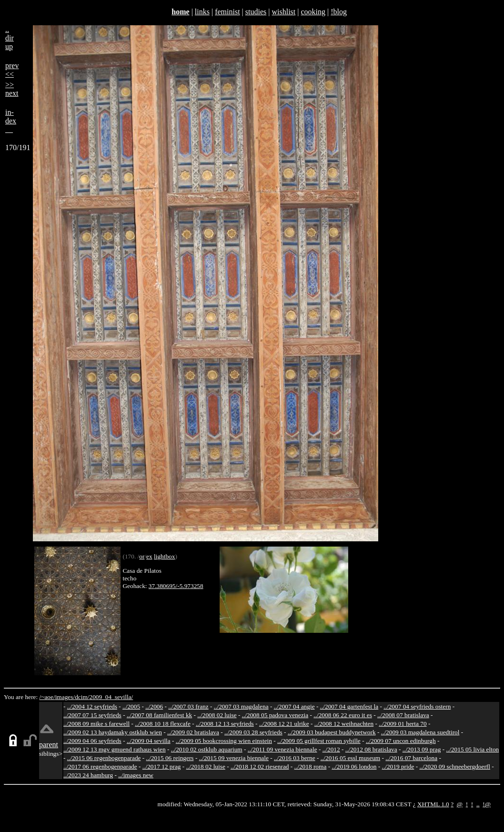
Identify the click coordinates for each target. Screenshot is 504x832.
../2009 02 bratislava (193, 732)
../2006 (154, 706)
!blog (339, 12)
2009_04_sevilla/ (111, 697)
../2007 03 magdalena (241, 706)
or (142, 556)
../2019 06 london (354, 766)
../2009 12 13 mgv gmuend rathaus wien (115, 749)
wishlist (283, 12)
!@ (487, 804)
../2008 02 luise (217, 715)
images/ (65, 697)
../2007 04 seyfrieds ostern (417, 706)
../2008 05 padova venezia (275, 715)
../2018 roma (311, 766)
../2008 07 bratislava (403, 715)
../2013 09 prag (422, 749)
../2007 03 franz (188, 706)
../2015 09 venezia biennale (234, 758)
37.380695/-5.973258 (176, 586)
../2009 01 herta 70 (403, 724)
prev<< (12, 70)
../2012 (331, 749)
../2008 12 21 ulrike (284, 724)
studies (256, 12)
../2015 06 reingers (170, 758)
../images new (136, 775)
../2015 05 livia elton (473, 749)
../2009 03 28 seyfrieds (253, 732)
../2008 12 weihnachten (344, 724)
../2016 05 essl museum (351, 758)
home (180, 12)
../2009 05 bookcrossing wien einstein (224, 741)
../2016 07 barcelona (411, 758)
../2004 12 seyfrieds (92, 706)
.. (478, 804)
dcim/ (82, 697)
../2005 (131, 706)
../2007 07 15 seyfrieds (92, 715)
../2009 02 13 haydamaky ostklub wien (113, 732)
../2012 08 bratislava (371, 749)
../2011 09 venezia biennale (282, 749)
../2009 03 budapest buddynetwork (332, 732)
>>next (12, 89)
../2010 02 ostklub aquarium (207, 749)
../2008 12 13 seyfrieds (225, 724)
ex (149, 556)
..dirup (10, 38)
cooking (313, 12)
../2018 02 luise (206, 766)
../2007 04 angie (294, 706)
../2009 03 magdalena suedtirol (420, 732)
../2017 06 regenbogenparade (100, 766)
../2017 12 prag (162, 766)
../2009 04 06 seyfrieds (92, 741)
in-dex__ (11, 121)
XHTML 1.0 (433, 804)
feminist (227, 12)
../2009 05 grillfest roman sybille (319, 741)
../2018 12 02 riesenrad (260, 766)
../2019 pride (398, 766)
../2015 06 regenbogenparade (104, 758)
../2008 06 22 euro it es (343, 715)
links (202, 12)
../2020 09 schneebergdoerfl (455, 766)
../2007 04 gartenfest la (349, 706)
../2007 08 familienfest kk (159, 715)
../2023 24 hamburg (88, 775)
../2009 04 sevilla (149, 741)
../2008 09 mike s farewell (96, 724)
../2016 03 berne (295, 758)
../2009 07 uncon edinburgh (401, 741)
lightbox (164, 556)
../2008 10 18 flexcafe (163, 724)
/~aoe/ (47, 697)
